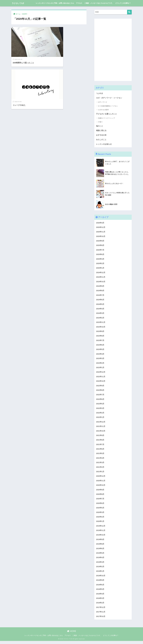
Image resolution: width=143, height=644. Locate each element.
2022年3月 (100, 410)
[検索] (129, 12)
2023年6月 (100, 346)
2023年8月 (100, 337)
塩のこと (100, 126)
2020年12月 (101, 478)
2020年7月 (100, 501)
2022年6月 (100, 401)
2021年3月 (100, 464)
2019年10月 (101, 537)
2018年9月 (100, 583)
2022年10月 (101, 383)
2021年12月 (101, 424)
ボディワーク (103, 102)
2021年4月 (100, 460)
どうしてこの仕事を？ (123, 3)
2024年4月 (100, 310)
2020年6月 (100, 506)
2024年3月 (100, 314)
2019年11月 (101, 533)
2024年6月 (100, 300)
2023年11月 (101, 323)
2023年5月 (100, 351)
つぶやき (100, 93)
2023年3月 (100, 360)
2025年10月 (101, 237)
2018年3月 (100, 601)
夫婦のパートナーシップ (106, 118)
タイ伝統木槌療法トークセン (108, 106)
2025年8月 (100, 246)
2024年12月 (101, 273)
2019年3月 (100, 565)
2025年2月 (100, 264)
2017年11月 (101, 615)
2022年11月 (101, 378)
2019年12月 (101, 528)
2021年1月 (100, 474)
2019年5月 (100, 556)
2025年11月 (101, 232)
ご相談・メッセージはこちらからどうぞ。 (99, 3)
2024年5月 (100, 305)
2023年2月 (100, 364)
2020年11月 (101, 483)
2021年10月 (101, 433)
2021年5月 (100, 455)
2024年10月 (101, 282)
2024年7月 (100, 296)
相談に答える (101, 131)
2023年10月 (101, 328)
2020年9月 (100, 492)
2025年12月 (101, 228)
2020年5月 (100, 510)
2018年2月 (100, 606)
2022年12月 (101, 373)
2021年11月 (101, 428)
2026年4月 (100, 223)
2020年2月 (100, 519)
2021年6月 (100, 451)
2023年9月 (100, 332)
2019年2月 (100, 569)
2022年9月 (100, 387)
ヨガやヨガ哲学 (103, 110)
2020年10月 (101, 487)
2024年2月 (100, 319)
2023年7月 (100, 341)
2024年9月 (100, 287)
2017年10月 (101, 619)
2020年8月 (100, 496)
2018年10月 (101, 578)
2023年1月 (100, 369)
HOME (72, 634)
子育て (100, 122)
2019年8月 (100, 547)
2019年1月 (100, 574)
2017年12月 (101, 610)
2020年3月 (100, 515)
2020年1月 (100, 524)
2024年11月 (101, 278)
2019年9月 (100, 542)
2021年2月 (100, 469)
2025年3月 (100, 260)
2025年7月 (100, 250)
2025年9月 (100, 241)
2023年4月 (100, 355)
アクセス (79, 3)
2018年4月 (100, 597)
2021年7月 (100, 446)
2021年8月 (100, 442)
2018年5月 (100, 592)
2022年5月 (100, 405)
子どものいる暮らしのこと (106, 114)
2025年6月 (100, 255)
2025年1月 (100, 269)
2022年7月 (100, 396)
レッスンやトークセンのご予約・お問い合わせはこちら (55, 3)
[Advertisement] (110, 49)
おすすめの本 (101, 135)
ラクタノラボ (19, 3)
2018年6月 (100, 587)
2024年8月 (100, 291)
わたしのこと (101, 140)
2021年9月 (100, 437)
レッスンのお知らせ (104, 144)
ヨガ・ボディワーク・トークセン (109, 98)
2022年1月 (100, 419)
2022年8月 (100, 392)
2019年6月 (100, 551)
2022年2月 (100, 414)
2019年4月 (100, 560)
